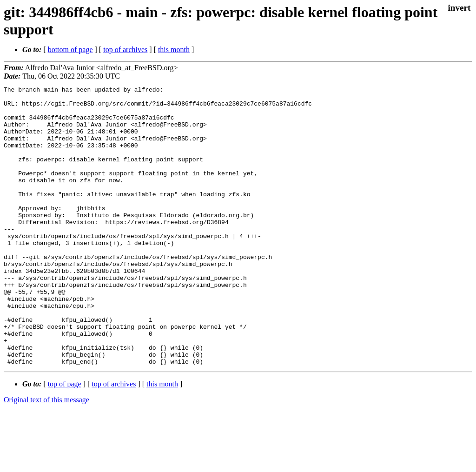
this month (174, 50)
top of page (65, 440)
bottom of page (70, 50)
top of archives (125, 50)
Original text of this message (46, 455)
